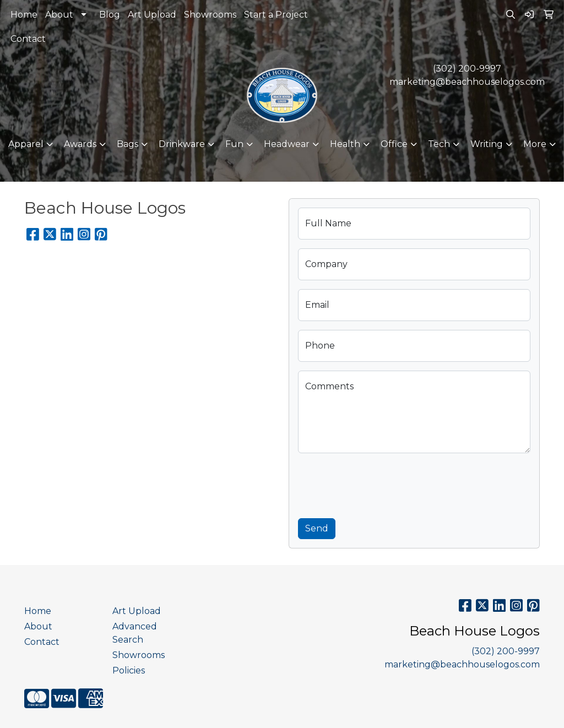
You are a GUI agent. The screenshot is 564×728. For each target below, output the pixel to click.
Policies (129, 670)
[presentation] (382, 483)
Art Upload (152, 15)
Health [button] (345, 144)
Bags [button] (128, 144)
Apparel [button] (26, 144)
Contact (28, 39)
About (59, 15)
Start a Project (276, 15)
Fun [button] (234, 144)
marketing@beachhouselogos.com (467, 82)
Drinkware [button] (182, 144)
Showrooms (210, 15)
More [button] (535, 144)
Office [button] (394, 144)
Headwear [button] (287, 144)
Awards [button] (80, 144)
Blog (110, 15)
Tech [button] (439, 144)
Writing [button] (487, 144)
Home (24, 15)
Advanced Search (135, 633)
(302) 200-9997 (467, 69)
